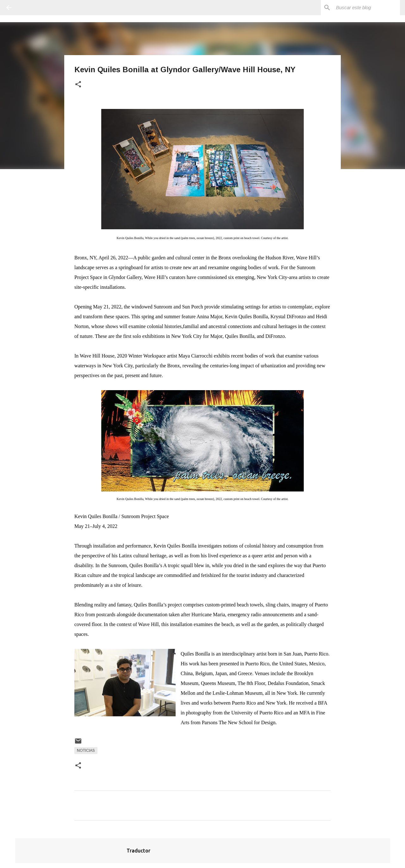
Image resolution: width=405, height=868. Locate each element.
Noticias (86, 751)
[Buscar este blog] (367, 8)
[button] (78, 85)
